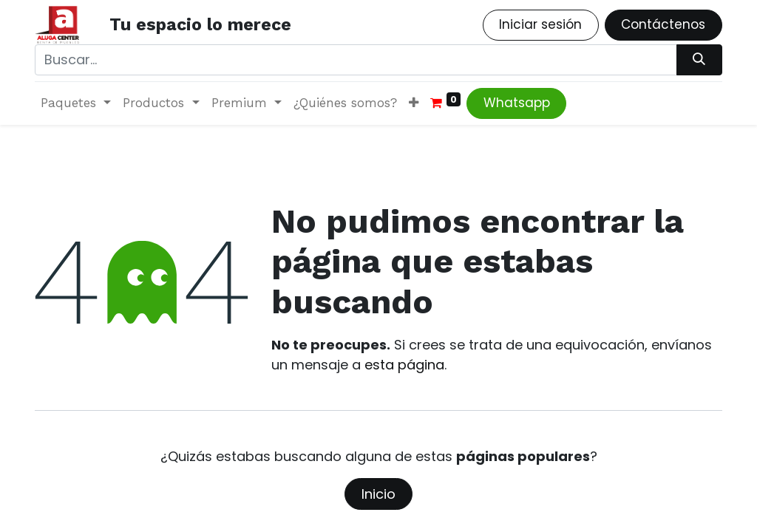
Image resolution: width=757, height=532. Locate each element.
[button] (414, 103)
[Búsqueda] (699, 60)
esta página (404, 365)
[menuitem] (345, 103)
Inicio (378, 494)
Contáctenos (663, 24)
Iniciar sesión (540, 24)
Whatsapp (517, 103)
